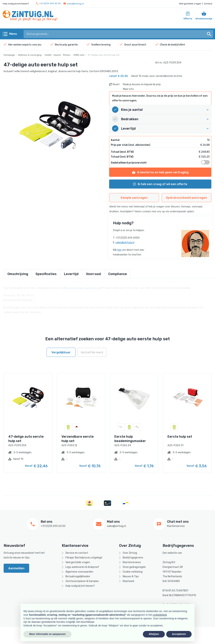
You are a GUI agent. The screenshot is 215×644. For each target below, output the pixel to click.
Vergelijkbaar (61, 352)
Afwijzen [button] (154, 634)
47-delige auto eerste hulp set (104, 55)
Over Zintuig (130, 553)
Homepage (9, 55)
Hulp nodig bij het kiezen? (80, 586)
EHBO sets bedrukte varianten (79, 286)
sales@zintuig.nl (74, 4)
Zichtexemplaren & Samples (82, 581)
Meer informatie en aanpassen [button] (47, 634)
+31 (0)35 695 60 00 (48, 4)
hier (119, 250)
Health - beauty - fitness (58, 55)
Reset (116, 84)
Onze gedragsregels (134, 567)
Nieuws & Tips (131, 576)
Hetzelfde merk (92, 352)
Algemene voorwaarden (79, 572)
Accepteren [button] (179, 634)
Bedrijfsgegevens (133, 558)
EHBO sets (79, 55)
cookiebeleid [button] (160, 615)
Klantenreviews (132, 562)
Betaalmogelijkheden (78, 576)
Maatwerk (129, 581)
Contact (208, 4)
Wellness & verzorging (30, 55)
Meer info (128, 89)
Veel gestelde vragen (190, 4)
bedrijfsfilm (178, 45)
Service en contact (77, 553)
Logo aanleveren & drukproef (82, 567)
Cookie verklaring (133, 572)
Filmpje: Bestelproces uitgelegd (84, 558)
